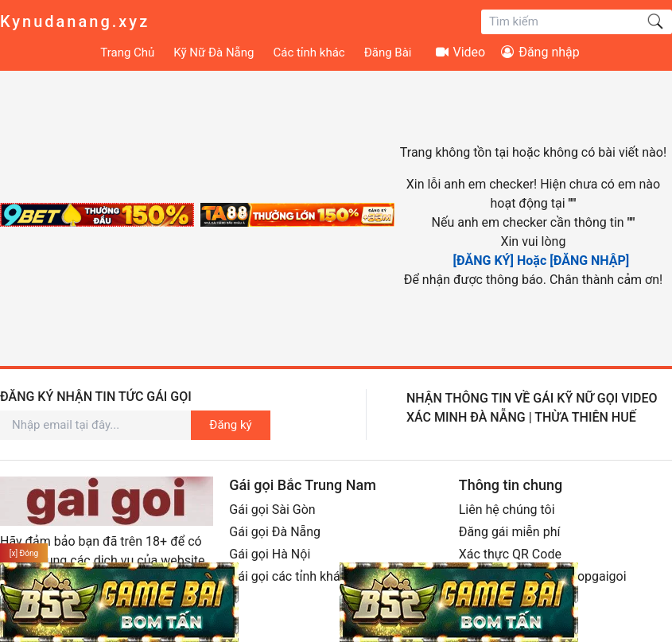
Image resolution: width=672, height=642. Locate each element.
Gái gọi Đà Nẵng (275, 532)
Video (461, 52)
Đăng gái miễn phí (510, 532)
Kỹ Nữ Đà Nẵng (214, 53)
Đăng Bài (388, 53)
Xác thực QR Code (510, 554)
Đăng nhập (540, 52)
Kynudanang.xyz (75, 21)
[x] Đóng (24, 553)
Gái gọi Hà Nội (270, 554)
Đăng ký (230, 425)
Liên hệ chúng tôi (507, 510)
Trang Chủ (127, 53)
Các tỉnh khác (309, 53)
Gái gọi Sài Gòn (272, 510)
